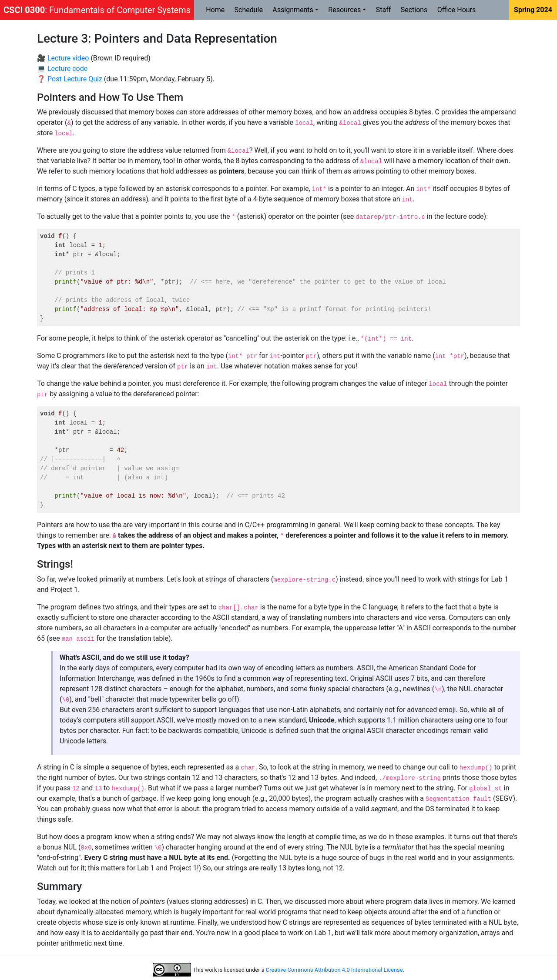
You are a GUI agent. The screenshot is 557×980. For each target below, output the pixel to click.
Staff (384, 10)
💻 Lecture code (62, 69)
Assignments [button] (293, 10)
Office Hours (457, 10)
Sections (414, 10)
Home (215, 10)
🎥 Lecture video (63, 58)
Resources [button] (344, 10)
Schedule (249, 10)
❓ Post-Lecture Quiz (70, 79)
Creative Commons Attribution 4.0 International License (334, 970)
